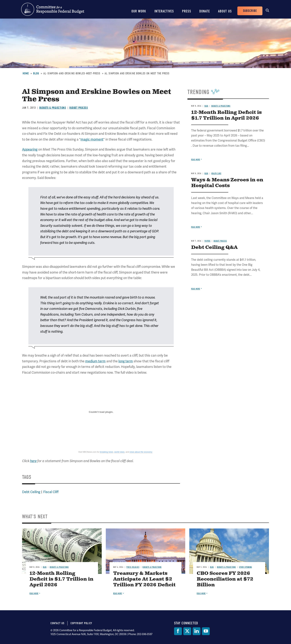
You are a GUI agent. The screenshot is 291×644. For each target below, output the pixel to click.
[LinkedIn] (197, 631)
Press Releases (133, 567)
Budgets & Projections (53, 108)
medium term (95, 361)
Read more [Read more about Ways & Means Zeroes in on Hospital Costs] (196, 227)
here (33, 461)
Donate (205, 11)
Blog (36, 73)
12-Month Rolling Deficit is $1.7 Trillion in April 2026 (226, 115)
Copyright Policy (81, 623)
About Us (225, 11)
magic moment (92, 139)
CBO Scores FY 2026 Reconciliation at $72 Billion (225, 579)
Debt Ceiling (31, 492)
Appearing (30, 149)
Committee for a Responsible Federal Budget (53, 9)
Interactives (164, 11)
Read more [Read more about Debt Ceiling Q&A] (196, 289)
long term (126, 361)
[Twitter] (187, 631)
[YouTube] (206, 631)
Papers (207, 241)
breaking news (107, 452)
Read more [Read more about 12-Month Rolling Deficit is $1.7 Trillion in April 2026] (196, 160)
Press (187, 11)
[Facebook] (178, 631)
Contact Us (57, 623)
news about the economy (141, 452)
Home (26, 73)
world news (119, 452)
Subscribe (250, 11)
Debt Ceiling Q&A (214, 247)
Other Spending (245, 567)
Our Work (139, 11)
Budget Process (79, 108)
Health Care (216, 173)
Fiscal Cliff (51, 492)
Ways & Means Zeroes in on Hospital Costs (227, 183)
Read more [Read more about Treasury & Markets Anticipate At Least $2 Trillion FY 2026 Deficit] (118, 593)
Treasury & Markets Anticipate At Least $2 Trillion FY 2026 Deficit (144, 579)
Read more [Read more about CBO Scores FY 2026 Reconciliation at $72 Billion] (201, 593)
